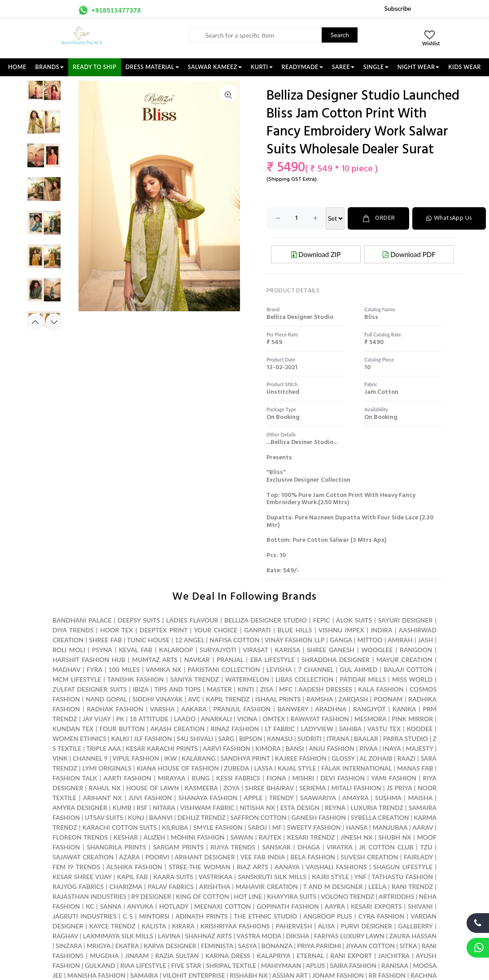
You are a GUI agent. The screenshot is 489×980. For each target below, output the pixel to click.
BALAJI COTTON (408, 669)
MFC (286, 689)
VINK (60, 758)
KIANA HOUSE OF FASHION (178, 768)
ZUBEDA (236, 768)
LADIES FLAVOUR (192, 620)
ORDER (378, 218)
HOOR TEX (116, 630)
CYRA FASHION (382, 916)
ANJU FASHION (332, 748)
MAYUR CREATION (404, 660)
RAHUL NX (105, 788)
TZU (426, 847)
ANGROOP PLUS (328, 916)
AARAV (423, 827)
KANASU (280, 738)
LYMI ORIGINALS (107, 768)
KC (90, 906)
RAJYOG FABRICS (78, 886)
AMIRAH (400, 640)
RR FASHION (387, 975)
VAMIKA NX (164, 669)
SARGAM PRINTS (178, 847)
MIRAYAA (172, 778)
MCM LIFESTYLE (77, 679)
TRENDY (281, 798)
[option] (44, 93)
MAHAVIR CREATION (266, 886)
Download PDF (409, 254)
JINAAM (137, 956)
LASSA (263, 768)
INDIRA (382, 630)
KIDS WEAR (465, 67)
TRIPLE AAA (103, 748)
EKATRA (127, 946)
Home (17, 67)
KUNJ (136, 817)
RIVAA (369, 748)
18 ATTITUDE (149, 719)
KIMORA (268, 748)
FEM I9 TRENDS (76, 867)
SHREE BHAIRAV (269, 788)
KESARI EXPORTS (376, 906)
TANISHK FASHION (135, 679)
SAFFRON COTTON (258, 817)
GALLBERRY (415, 926)
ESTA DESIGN (300, 808)
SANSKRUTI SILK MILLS (272, 877)
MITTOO (370, 640)
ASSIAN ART (290, 975)
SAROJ (258, 827)
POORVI (157, 857)
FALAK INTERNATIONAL (356, 768)
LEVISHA (279, 669)
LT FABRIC (280, 729)
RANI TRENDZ (412, 886)
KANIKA (404, 709)
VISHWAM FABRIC (207, 808)
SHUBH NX (395, 837)
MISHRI (303, 778)
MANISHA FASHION (96, 975)
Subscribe (397, 8)
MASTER (219, 689)
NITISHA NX (257, 808)
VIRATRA (340, 847)
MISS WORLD (412, 679)
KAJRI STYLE (330, 877)
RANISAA (395, 965)
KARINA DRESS (228, 956)
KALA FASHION (381, 689)
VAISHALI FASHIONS (336, 867)
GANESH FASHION (319, 817)
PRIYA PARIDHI (319, 946)
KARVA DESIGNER (170, 946)
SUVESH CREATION (369, 857)
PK (120, 719)
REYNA (335, 808)
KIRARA (183, 926)
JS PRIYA (399, 788)
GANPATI (257, 630)
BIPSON (251, 738)
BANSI (295, 748)
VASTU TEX (384, 729)
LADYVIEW (317, 729)
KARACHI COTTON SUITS (120, 827)
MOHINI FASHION (198, 837)
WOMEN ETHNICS (79, 738)
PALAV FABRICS (171, 886)
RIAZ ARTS (253, 867)
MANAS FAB (415, 768)
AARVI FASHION (227, 748)
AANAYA (287, 867)
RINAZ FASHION (235, 729)
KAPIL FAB (133, 877)
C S (128, 916)
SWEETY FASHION (314, 827)
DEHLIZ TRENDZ (201, 817)
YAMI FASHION (394, 778)
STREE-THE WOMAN (199, 867)
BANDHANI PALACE (82, 620)
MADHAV (66, 669)
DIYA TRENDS (73, 630)
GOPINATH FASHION (288, 906)
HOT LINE (248, 896)
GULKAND (100, 965)
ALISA (326, 926)
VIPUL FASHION (136, 758)
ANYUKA (140, 906)
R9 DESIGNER (151, 896)
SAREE (343, 67)
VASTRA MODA (259, 936)
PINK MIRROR (412, 719)
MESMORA (370, 719)
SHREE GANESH (331, 650)
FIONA (276, 778)
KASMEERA (201, 788)
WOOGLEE (377, 650)
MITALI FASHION (356, 788)
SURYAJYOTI (218, 650)
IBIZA (141, 689)
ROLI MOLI (69, 650)
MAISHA (420, 798)
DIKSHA (298, 936)
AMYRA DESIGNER (80, 808)
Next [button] (54, 322)
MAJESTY (420, 748)
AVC (194, 699)
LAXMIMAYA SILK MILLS (118, 936)
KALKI (120, 738)
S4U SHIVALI (195, 738)
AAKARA (194, 709)
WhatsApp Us (449, 218)
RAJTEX (270, 837)
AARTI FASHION (128, 778)
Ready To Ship (94, 67)
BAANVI (161, 817)
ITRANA (338, 738)
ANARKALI (216, 719)
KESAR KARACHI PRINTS (162, 748)
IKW (170, 758)
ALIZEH (154, 837)
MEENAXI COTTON (223, 906)
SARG (226, 738)
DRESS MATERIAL (152, 67)
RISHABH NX (249, 975)
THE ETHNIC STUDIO (265, 916)
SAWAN (242, 837)
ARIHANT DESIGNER (205, 857)
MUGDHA (104, 956)
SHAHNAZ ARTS (208, 936)
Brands (50, 67)
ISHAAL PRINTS (278, 699)
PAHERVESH (294, 926)
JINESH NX (357, 837)
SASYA (248, 946)
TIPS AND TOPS (178, 689)
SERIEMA (312, 788)
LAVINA (169, 936)
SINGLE (376, 67)
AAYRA (334, 906)
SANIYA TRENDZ (194, 679)
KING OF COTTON (203, 896)
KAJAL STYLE (297, 768)
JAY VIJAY (97, 719)
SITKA (408, 946)
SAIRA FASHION (353, 965)
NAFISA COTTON (234, 640)
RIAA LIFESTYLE (143, 965)
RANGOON (416, 650)
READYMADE (302, 67)
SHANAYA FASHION (208, 798)
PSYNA (102, 650)
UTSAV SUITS (104, 817)
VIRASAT (255, 650)
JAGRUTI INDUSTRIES (85, 916)
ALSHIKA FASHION (134, 867)
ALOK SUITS (354, 620)
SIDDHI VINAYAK (157, 699)
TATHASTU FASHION (402, 877)
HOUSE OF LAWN (152, 788)
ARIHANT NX (103, 798)
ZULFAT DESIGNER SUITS (90, 689)
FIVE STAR (186, 965)
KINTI (246, 689)
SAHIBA (350, 729)
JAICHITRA (394, 956)
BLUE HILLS (295, 630)
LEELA (377, 886)
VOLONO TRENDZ (347, 896)
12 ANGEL (190, 640)
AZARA (129, 857)
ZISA (267, 689)
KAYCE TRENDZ (112, 926)
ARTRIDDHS (396, 896)
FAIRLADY (418, 857)
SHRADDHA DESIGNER (336, 660)
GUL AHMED (358, 669)
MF (277, 827)
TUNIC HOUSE (148, 640)
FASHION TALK (75, 778)
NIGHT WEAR (419, 67)
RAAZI (407, 758)
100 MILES (124, 669)
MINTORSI (154, 916)
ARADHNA (330, 709)
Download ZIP (316, 254)
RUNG (201, 778)
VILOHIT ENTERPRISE (194, 975)
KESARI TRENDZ (311, 837)
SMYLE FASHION (218, 827)
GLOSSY (343, 758)
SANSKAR (276, 847)
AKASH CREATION (177, 729)
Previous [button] (35, 322)
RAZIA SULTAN (177, 956)
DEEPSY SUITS (139, 620)
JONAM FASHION (338, 975)
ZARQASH (354, 699)
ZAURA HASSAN (413, 936)
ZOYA (231, 788)
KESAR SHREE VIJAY (82, 877)
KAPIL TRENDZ (228, 699)
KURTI (262, 67)
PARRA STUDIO (406, 738)
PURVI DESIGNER (366, 926)
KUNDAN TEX (73, 729)
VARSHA (162, 709)
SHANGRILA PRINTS (117, 847)
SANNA (111, 906)
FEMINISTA (217, 946)
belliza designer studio (300, 317)
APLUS (316, 965)
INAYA (392, 748)
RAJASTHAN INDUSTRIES (90, 896)
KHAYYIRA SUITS (292, 896)
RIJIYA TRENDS (233, 847)
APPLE (253, 798)
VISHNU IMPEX (341, 630)
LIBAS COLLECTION (304, 679)
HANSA (357, 827)
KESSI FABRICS (238, 778)
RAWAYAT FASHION (319, 719)
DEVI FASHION (343, 778)
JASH (425, 640)
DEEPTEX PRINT (164, 630)
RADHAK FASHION (115, 709)
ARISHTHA (215, 886)
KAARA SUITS (173, 877)
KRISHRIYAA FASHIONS (235, 926)
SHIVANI (420, 906)
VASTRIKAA (215, 877)
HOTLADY (174, 906)
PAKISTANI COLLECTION (224, 669)
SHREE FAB (105, 640)
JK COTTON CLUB (386, 847)
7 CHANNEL (316, 669)
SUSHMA (388, 798)
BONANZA (277, 946)
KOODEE (419, 729)
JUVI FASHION (150, 798)
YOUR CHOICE (216, 630)
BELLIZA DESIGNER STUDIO (266, 620)
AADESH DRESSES (325, 689)
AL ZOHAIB (376, 758)
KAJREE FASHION (301, 758)
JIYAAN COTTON (370, 946)
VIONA (247, 719)
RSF (142, 808)
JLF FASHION (153, 738)
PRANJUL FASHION (242, 709)
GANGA (341, 640)
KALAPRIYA (273, 956)
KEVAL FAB (135, 650)
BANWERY (293, 709)
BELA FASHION (313, 857)
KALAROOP (176, 650)
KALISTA (153, 926)
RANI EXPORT (351, 956)
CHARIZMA (126, 886)
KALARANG (199, 758)
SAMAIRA (144, 975)
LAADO (185, 719)
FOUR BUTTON (122, 729)
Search (340, 35)
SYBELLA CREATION (380, 817)
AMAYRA (355, 798)
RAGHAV (65, 936)
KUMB (122, 808)
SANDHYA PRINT (245, 758)
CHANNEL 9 (90, 758)
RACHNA (424, 975)
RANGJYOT (369, 709)
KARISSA (288, 650)
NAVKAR (197, 660)
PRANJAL (230, 660)
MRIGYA (98, 946)
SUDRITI (310, 738)
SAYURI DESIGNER (406, 620)
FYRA (94, 669)
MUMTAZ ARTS (155, 660)
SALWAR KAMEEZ (215, 67)
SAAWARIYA (318, 798)
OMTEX (274, 719)
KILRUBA (175, 827)
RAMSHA (320, 699)
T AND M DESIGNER (333, 886)
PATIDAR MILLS (363, 679)
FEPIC (322, 620)
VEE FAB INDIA (263, 857)
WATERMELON (247, 679)
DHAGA (309, 847)
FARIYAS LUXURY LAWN (349, 936)
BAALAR (366, 738)
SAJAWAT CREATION (83, 857)
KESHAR (126, 837)
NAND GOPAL (106, 699)
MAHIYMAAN (281, 965)
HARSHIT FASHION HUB (89, 660)
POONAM (388, 699)
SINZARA (69, 946)
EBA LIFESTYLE (273, 660)
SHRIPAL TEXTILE (231, 965)
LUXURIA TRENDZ (377, 808)
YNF (360, 877)
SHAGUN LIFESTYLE (403, 867)
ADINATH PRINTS (201, 916)
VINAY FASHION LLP (295, 640)
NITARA (164, 808)
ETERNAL (310, 956)
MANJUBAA (390, 827)
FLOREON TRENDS (80, 837)
